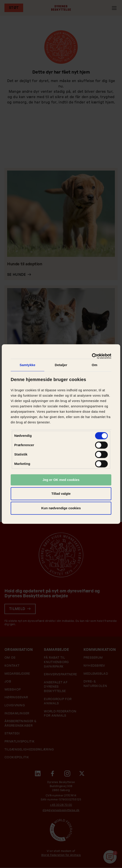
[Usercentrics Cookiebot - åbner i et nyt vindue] (92, 356)
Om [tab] (95, 365)
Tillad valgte (61, 494)
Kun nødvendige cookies (61, 508)
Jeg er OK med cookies (61, 480)
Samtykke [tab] (27, 365)
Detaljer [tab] (61, 365)
